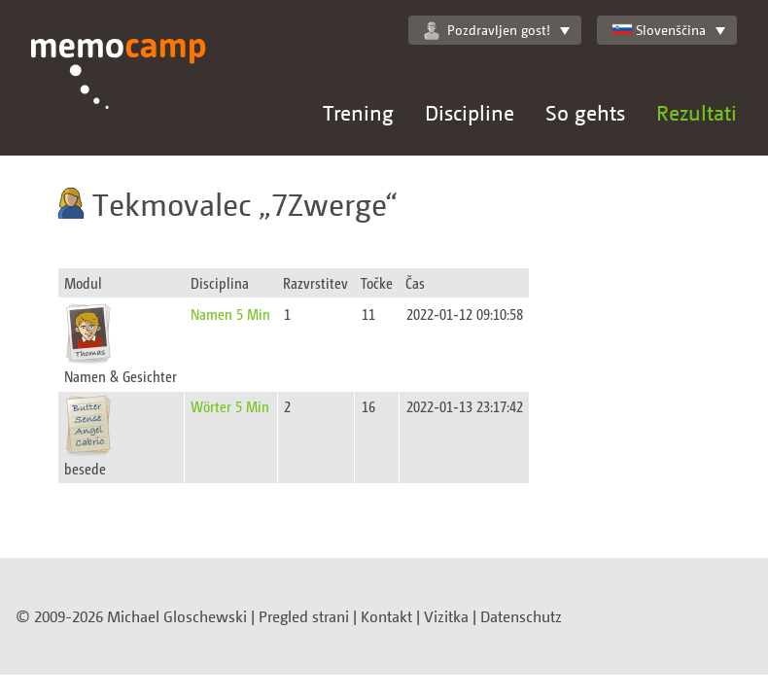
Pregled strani (304, 616)
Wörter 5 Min (230, 406)
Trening (358, 112)
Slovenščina (659, 30)
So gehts (585, 112)
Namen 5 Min (230, 314)
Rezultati (697, 112)
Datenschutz (521, 616)
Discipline (470, 112)
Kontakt (386, 616)
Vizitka (446, 616)
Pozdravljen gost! (487, 30)
